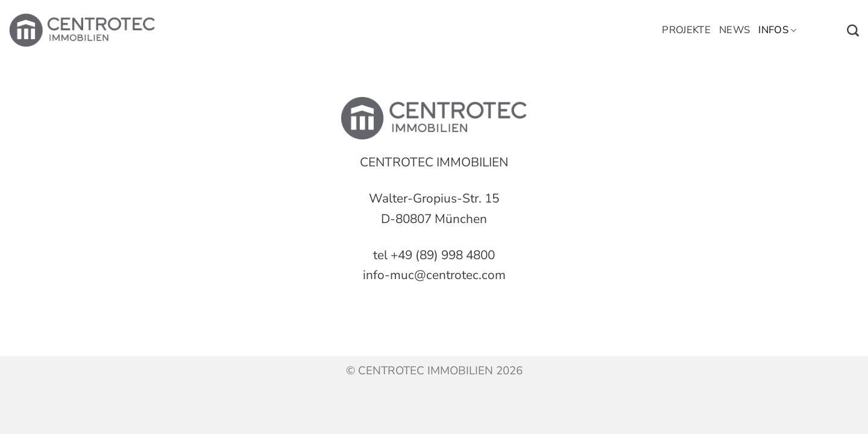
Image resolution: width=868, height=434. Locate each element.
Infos (777, 30)
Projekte (686, 30)
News (734, 30)
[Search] (853, 31)
